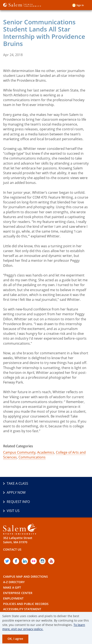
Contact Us (12, 549)
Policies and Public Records (26, 604)
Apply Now (16, 492)
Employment (13, 598)
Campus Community (19, 452)
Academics (46, 452)
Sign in (80, 5)
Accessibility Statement (22, 609)
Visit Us (13, 511)
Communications (32, 457)
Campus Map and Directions (26, 577)
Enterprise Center (18, 593)
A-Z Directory (14, 582)
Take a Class (17, 483)
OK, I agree (15, 639)
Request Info (18, 502)
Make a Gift (12, 587)
